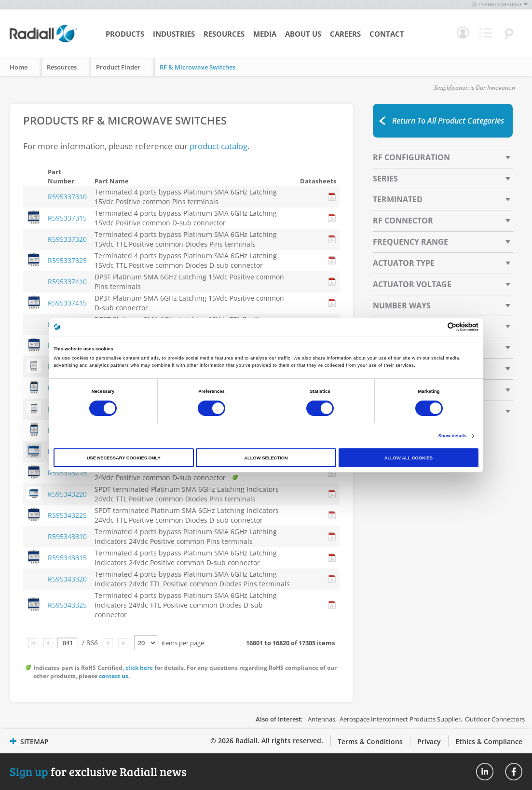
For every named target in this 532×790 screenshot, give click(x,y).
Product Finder (118, 67)
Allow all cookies (409, 458)
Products (125, 34)
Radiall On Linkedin (485, 772)
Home (19, 67)
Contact (387, 34)
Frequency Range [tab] (410, 242)
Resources (224, 34)
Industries (174, 34)
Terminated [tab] (398, 199)
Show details (452, 436)
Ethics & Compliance (489, 741)
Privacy (429, 741)
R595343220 (67, 494)
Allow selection (266, 458)
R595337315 (67, 218)
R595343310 (67, 536)
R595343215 (67, 473)
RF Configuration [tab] (411, 157)
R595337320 (67, 239)
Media (265, 34)
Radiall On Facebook (514, 772)
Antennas (321, 719)
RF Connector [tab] (403, 221)
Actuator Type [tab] (404, 263)
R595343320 (67, 579)
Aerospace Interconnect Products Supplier (400, 719)
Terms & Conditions (370, 741)
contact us (114, 676)
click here (139, 668)
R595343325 (67, 605)
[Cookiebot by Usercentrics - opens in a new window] (436, 327)
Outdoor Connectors (495, 719)
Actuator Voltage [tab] (412, 284)
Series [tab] (385, 179)
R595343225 (67, 515)
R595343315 (67, 558)
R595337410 (67, 282)
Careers (345, 34)
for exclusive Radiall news (98, 771)
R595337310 (67, 197)
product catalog (218, 146)
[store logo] (43, 41)
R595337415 (67, 303)
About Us (303, 34)
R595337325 (67, 260)
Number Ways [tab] (402, 305)
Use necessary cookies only (124, 458)
